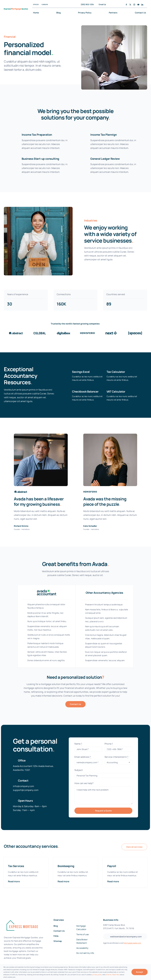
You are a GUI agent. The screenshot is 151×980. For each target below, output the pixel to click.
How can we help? (84, 783)
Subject (79, 770)
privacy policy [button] (97, 975)
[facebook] (126, 5)
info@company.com (24, 786)
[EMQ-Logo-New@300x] (16, 9)
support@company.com (26, 790)
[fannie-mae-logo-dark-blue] (22, 919)
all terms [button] (108, 975)
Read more (14, 881)
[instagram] (134, 5)
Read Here (116, 975)
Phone (109, 744)
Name (78, 744)
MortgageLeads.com (132, 943)
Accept (140, 972)
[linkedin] (142, 5)
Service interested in (116, 757)
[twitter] (130, 5)
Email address (83, 757)
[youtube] (138, 5)
